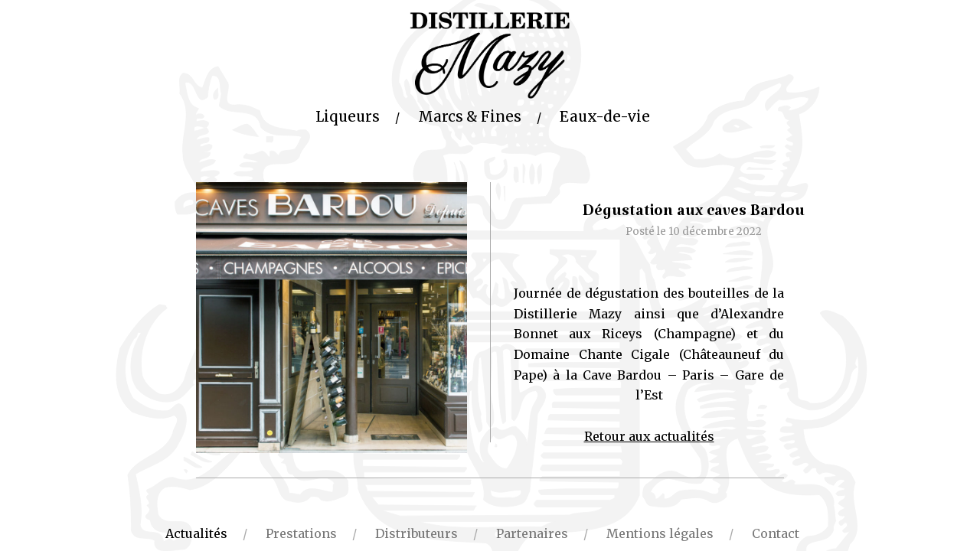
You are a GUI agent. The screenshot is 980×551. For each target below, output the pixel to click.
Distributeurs (416, 533)
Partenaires (532, 533)
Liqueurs (348, 117)
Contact (776, 533)
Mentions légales (660, 533)
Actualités (196, 533)
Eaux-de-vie (605, 117)
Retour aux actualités (649, 436)
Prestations (301, 533)
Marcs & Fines (470, 117)
